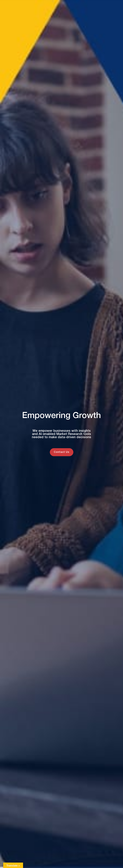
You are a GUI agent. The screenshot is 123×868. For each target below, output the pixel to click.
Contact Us (62, 452)
